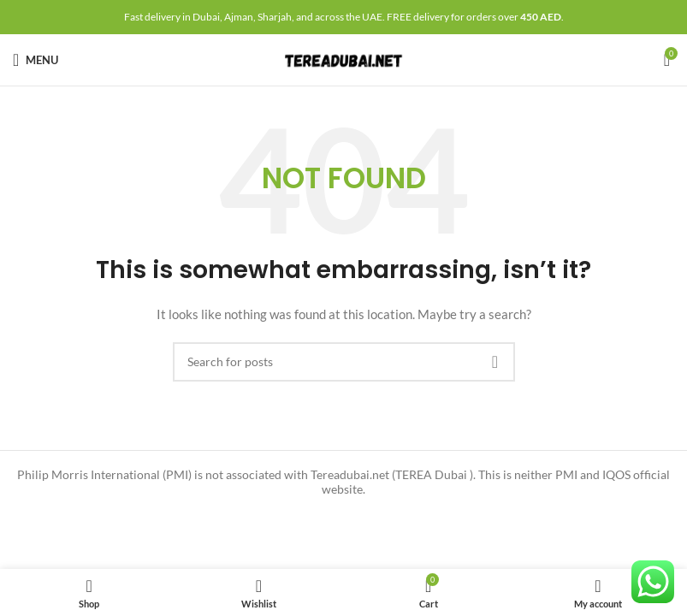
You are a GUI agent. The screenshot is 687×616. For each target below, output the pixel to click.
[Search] (344, 362)
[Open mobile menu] (36, 60)
